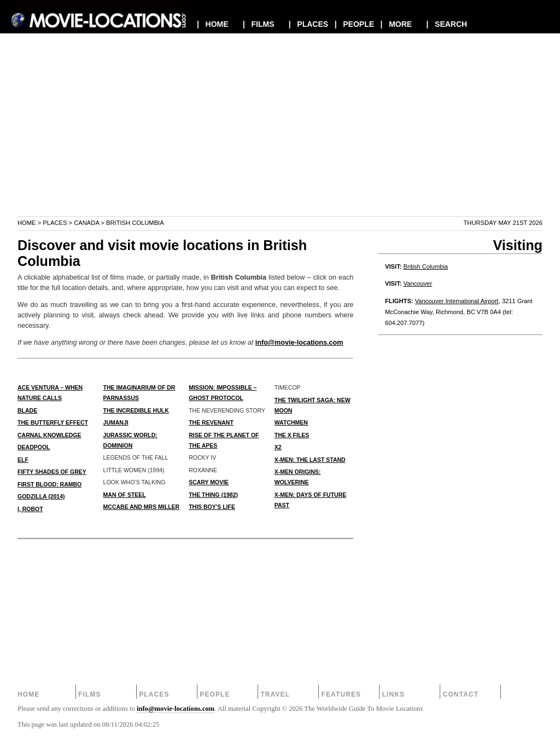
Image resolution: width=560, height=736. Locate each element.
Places (55, 223)
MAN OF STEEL (125, 495)
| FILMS (259, 24)
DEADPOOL (34, 447)
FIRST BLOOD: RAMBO (49, 484)
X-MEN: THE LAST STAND (310, 460)
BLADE (27, 410)
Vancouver (418, 283)
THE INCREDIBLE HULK (136, 410)
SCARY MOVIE (209, 482)
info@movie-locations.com (299, 343)
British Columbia (426, 266)
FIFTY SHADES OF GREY (52, 472)
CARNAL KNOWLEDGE (49, 435)
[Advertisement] (280, 139)
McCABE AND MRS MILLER (142, 507)
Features (341, 694)
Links (394, 694)
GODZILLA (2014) (41, 496)
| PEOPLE (354, 24)
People (215, 694)
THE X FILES (292, 435)
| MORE (396, 24)
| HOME (213, 24)
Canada (86, 223)
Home (27, 223)
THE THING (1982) (213, 495)
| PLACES (308, 24)
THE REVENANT (211, 422)
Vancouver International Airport (457, 301)
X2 (278, 447)
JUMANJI (116, 422)
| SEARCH (447, 24)
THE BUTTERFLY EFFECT (53, 422)
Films (90, 694)
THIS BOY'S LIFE (212, 507)
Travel (275, 694)
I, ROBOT (30, 509)
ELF (23, 460)
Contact (461, 694)
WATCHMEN (291, 422)
